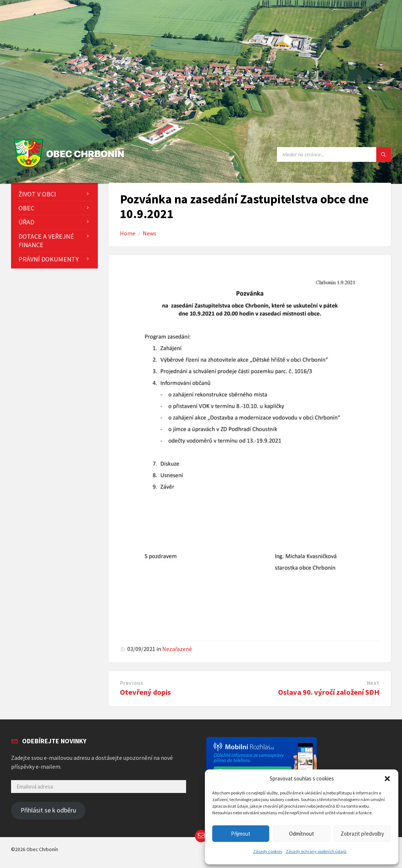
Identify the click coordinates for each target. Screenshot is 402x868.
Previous (132, 683)
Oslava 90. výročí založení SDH (329, 692)
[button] (387, 779)
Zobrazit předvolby (362, 834)
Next (373, 683)
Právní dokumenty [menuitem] (49, 259)
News (150, 233)
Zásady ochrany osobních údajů (316, 851)
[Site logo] (71, 168)
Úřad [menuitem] (26, 222)
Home (128, 233)
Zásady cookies (268, 851)
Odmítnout (302, 834)
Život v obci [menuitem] (37, 194)
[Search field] (334, 154)
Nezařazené (177, 649)
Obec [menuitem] (26, 208)
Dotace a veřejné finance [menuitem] (46, 241)
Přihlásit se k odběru (48, 810)
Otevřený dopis (145, 692)
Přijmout (241, 834)
